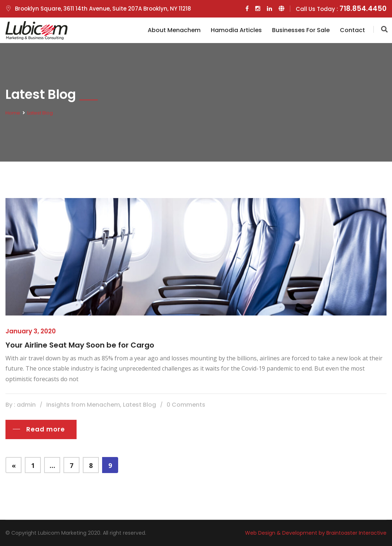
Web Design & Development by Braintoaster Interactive (316, 533)
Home (13, 113)
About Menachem (174, 30)
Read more (46, 429)
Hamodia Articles (236, 30)
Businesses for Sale (301, 30)
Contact (352, 30)
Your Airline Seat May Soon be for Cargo (80, 345)
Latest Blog (40, 113)
